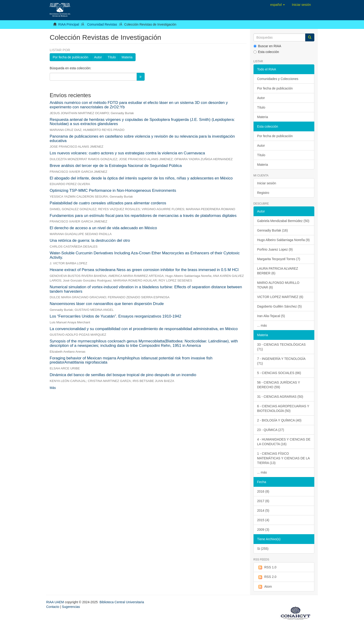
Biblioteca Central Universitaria (122, 602)
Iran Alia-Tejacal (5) (271, 316)
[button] (278, 5)
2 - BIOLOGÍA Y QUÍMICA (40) (279, 420)
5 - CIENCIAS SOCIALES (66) (279, 373)
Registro (263, 193)
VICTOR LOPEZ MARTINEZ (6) (280, 297)
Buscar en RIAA (267, 46)
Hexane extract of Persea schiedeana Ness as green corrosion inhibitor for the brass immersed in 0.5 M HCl (144, 270)
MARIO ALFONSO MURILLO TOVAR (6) (278, 285)
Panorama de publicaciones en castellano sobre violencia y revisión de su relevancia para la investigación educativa (142, 139)
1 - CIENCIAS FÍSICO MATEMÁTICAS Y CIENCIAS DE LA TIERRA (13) (284, 458)
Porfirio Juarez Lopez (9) (275, 249)
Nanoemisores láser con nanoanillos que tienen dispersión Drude (107, 304)
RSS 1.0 (267, 567)
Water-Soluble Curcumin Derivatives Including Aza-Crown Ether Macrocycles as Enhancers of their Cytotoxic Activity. (145, 255)
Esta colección (266, 52)
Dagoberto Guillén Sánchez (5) (279, 306)
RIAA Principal (69, 24)
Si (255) (263, 549)
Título (112, 57)
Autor (98, 57)
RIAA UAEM (55, 602)
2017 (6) (263, 501)
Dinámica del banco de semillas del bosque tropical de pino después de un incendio (123, 375)
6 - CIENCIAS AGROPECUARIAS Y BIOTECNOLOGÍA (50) (283, 408)
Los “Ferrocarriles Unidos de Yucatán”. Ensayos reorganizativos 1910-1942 (115, 316)
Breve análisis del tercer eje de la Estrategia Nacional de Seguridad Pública (116, 166)
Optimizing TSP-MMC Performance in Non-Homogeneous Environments (113, 191)
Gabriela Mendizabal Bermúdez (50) (283, 221)
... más (262, 325)
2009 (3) (263, 530)
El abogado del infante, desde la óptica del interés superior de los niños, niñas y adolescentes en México (141, 178)
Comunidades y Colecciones (278, 79)
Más (53, 388)
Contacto (53, 607)
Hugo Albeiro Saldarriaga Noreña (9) (283, 240)
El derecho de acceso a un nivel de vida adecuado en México (103, 228)
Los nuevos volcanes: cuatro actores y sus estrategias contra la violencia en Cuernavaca (127, 153)
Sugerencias (71, 607)
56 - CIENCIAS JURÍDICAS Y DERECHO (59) (279, 385)
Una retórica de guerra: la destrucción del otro (90, 240)
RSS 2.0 (267, 577)
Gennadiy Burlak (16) (273, 230)
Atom (265, 587)
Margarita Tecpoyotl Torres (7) (279, 259)
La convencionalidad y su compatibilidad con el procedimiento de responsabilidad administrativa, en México (144, 329)
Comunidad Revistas (102, 24)
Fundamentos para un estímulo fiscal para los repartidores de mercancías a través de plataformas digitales (143, 216)
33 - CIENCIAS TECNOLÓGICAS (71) (281, 347)
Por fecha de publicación (70, 57)
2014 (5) (263, 510)
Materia (127, 57)
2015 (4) (263, 520)
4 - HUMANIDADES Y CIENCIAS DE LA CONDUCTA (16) (284, 442)
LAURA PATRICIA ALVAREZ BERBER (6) (278, 271)
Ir (141, 77)
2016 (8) (263, 491)
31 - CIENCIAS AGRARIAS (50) (280, 397)
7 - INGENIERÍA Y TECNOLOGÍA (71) (281, 361)
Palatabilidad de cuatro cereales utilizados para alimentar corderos (108, 203)
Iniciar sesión (267, 183)
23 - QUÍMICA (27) (271, 430)
